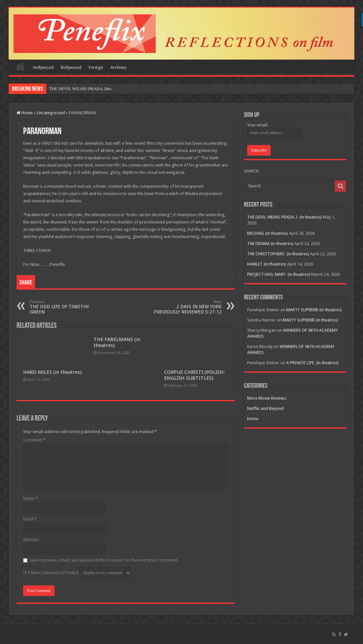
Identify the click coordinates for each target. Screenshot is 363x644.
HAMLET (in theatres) (267, 264)
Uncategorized (51, 113)
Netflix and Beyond (265, 408)
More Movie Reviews (267, 398)
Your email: (258, 125)
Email (30, 519)
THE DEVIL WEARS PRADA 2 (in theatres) (285, 217)
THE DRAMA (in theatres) (270, 244)
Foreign (96, 67)
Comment (34, 440)
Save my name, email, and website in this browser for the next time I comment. (104, 560)
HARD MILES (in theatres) (52, 372)
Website (31, 540)
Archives (118, 67)
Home (21, 67)
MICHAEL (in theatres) (268, 233)
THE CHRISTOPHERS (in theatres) (278, 254)
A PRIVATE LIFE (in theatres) (312, 363)
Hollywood (43, 67)
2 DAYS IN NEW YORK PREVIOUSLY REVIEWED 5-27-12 (188, 307)
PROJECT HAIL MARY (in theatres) (279, 274)
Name (30, 498)
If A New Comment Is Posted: (77, 573)
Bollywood (71, 67)
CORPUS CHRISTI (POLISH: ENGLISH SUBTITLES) (194, 375)
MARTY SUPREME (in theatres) (314, 310)
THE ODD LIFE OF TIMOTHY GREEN (64, 307)
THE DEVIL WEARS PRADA (76, 89)
